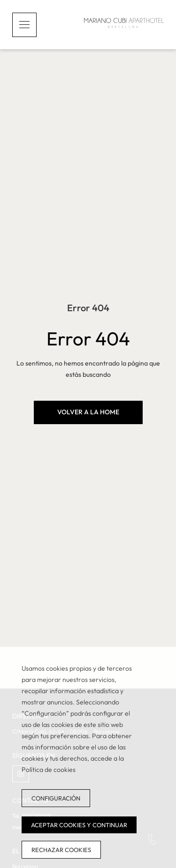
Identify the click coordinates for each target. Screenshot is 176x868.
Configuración (56, 798)
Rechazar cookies (61, 850)
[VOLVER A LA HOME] (88, 412)
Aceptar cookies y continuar (79, 825)
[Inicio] (124, 25)
